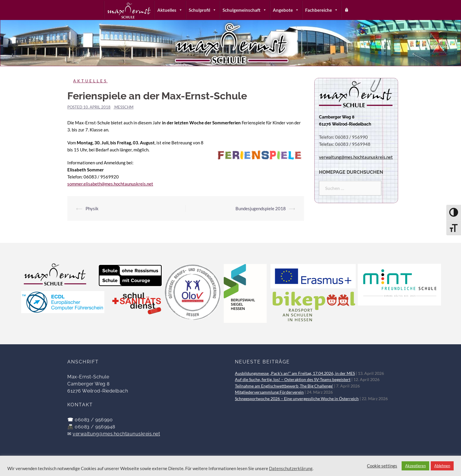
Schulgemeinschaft (245, 10)
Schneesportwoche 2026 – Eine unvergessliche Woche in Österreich (297, 399)
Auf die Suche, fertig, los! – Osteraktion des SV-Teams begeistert (293, 380)
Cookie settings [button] (382, 466)
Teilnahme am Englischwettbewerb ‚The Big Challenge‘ (284, 386)
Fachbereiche (322, 10)
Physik (92, 208)
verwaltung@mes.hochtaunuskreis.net (116, 434)
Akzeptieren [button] (415, 466)
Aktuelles (170, 10)
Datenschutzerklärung (291, 469)
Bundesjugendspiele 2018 (261, 208)
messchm (124, 107)
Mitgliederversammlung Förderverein (269, 392)
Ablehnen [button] (442, 466)
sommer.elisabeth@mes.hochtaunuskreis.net (110, 184)
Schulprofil (203, 10)
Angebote (286, 10)
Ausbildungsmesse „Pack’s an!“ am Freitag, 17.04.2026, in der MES (295, 373)
